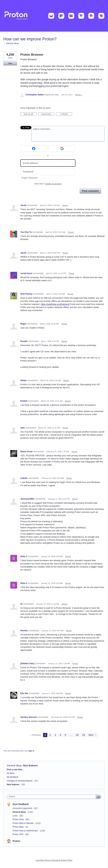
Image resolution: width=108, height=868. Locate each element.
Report (65, 205)
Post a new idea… (15, 770)
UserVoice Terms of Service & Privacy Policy (54, 860)
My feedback (13, 777)
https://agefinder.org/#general (55, 304)
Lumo (15, 816)
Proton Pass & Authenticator (26, 831)
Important (48, 114)
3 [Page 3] (55, 735)
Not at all (30, 114)
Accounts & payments (23, 808)
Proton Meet (18, 827)
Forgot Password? (30, 178)
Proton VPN (18, 834)
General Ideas (14, 766)
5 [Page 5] (65, 735)
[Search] (99, 796)
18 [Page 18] (77, 735)
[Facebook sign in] (34, 148)
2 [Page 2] (50, 735)
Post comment (90, 191)
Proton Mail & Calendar (23, 823)
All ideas (11, 773)
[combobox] (52, 797)
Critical (66, 114)
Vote (10, 63)
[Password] (48, 172)
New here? (48, 184)
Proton (16, 841)
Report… (79, 95)
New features (30, 766)
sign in (31, 751)
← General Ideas (11, 43)
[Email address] (48, 163)
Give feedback (21, 804)
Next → (92, 735)
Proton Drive (18, 819)
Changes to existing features (20, 781)
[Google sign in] (62, 148)
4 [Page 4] (60, 735)
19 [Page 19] (83, 735)
